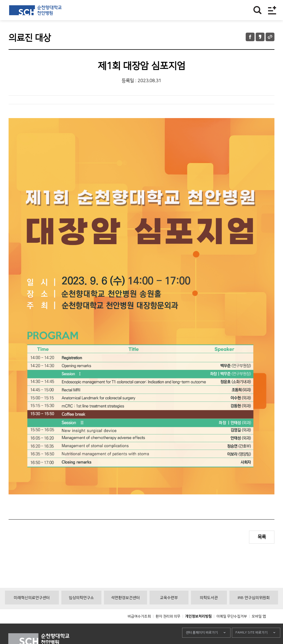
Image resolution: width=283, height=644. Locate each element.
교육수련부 (169, 610)
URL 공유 (270, 37)
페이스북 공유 (250, 37)
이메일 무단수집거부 (232, 629)
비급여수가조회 (139, 629)
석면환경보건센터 (125, 610)
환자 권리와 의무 (168, 629)
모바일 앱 (259, 629)
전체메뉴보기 (272, 10)
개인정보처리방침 (198, 629)
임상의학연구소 (81, 610)
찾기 (257, 10)
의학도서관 (209, 610)
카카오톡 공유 (260, 37)
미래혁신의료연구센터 (32, 610)
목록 (262, 537)
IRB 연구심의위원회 (254, 610)
